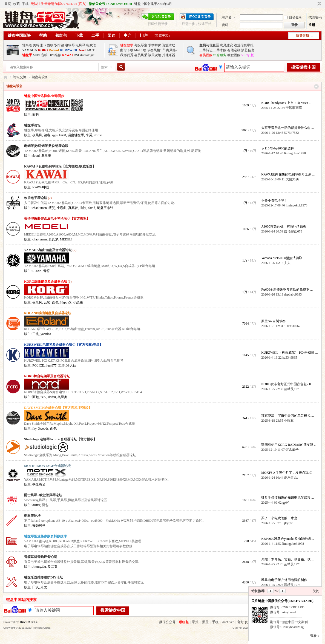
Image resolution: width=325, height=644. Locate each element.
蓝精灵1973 (292, 389)
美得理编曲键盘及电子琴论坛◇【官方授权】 (57, 219)
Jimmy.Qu (39, 567)
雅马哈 (27, 45)
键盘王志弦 (105, 208)
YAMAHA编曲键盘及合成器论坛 (48, 250)
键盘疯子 (292, 450)
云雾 (47, 302)
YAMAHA (30, 50)
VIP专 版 (248, 55)
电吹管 (91, 45)
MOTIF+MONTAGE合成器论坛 (47, 466)
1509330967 (292, 326)
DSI (76, 55)
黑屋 (205, 622)
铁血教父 (39, 484)
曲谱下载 (127, 50)
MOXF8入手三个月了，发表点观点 (287, 473)
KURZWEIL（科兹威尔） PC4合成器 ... (289, 353)
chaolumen (40, 208)
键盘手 (27, 55)
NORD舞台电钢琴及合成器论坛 (47, 376)
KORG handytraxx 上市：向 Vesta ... (286, 103)
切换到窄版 (319, 4)
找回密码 (315, 17)
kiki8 (63, 135)
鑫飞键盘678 (293, 231)
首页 (8, 4)
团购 (111, 36)
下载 (79, 36)
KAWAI (67, 55)
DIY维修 (55, 55)
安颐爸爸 (39, 526)
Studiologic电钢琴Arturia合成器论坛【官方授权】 (60, 439)
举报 (195, 622)
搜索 (104, 67)
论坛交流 (20, 77)
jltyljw (288, 523)
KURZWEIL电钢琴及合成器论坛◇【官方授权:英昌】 (63, 345)
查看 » (315, 636)
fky (34, 429)
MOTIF (92, 50)
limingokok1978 (295, 153)
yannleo (46, 334)
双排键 (59, 45)
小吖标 (289, 421)
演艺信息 (248, 50)
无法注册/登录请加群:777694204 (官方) (59, 4)
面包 (36, 115)
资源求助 (169, 45)
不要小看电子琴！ (274, 200)
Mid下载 (140, 50)
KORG (43, 50)
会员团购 (206, 55)
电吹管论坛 (32, 516)
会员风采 (141, 55)
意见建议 (226, 45)
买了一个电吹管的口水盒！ (281, 518)
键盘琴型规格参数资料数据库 (45, 536)
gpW (285, 503)
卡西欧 (48, 45)
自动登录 (293, 17)
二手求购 (220, 50)
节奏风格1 (154, 50)
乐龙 (44, 587)
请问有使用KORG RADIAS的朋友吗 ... (289, 445)
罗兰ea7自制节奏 (273, 321)
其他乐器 (169, 55)
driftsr (98, 135)
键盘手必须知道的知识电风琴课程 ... (287, 498)
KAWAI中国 (41, 187)
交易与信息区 (209, 45)
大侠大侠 (292, 179)
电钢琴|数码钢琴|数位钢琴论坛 (46, 146)
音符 (47, 271)
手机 (25, 4)
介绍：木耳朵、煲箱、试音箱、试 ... (287, 559)
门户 (144, 36)
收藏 (16, 4)
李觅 (89, 135)
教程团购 (234, 55)
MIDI (37, 55)
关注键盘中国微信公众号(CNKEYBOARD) (282, 601)
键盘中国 (5, 77)
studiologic (87, 55)
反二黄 (53, 567)
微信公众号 (167, 622)
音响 (44, 55)
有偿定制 (234, 50)
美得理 (38, 45)
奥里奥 (46, 156)
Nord (83, 50)
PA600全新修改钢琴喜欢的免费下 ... (287, 290)
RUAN (37, 271)
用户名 (226, 17)
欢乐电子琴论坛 (36, 198)
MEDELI (66, 239)
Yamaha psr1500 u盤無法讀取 (282, 258)
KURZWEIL (69, 50)
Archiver (228, 622)
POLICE (38, 365)
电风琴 (80, 45)
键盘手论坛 (32, 125)
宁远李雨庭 (294, 108)
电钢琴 (70, 45)
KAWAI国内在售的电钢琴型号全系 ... (288, 174)
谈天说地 (155, 55)
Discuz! (25, 622)
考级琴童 (141, 45)
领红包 (61, 36)
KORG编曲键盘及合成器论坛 (46, 282)
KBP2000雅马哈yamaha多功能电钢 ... (288, 539)
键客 (47, 135)
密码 (225, 25)
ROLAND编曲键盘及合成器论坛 (48, 313)
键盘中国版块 (19, 36)
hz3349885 (290, 358)
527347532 (291, 133)
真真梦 (73, 208)
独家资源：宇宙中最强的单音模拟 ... (287, 416)
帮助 (43, 36)
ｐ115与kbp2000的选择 (278, 148)
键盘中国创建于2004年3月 (153, 4)
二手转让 (206, 50)
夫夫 (287, 263)
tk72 (43, 397)
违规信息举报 (244, 45)
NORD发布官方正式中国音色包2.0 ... (288, 384)
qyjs (55, 135)
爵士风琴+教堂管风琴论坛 (43, 495)
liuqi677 (51, 365)
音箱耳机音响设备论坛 (41, 557)
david (36, 156)
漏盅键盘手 (76, 135)
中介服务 (220, 55)
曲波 (83, 208)
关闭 (316, 591)
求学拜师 (155, 45)
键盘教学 (127, 45)
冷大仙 (71, 365)
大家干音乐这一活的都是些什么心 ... (287, 128)
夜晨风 (37, 135)
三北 (36, 334)
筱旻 (52, 208)
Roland (54, 50)
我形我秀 (127, 55)
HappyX (66, 302)
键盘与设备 (15, 86)
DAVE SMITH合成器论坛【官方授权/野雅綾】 (58, 408)
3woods (43, 429)
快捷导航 (303, 36)
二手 (95, 36)
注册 (312, 25)
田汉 (36, 587)
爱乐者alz (291, 478)
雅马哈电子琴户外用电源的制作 (284, 580)
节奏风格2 (170, 50)
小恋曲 (62, 208)
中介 (128, 36)
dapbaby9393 (293, 294)
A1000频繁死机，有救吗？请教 (284, 226)
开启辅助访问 (314, 4)
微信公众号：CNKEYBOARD (110, 4)
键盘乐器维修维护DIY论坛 (44, 577)
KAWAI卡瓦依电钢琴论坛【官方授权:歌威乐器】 (60, 166)
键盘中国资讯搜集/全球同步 (44, 96)
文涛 (61, 365)
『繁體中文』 (162, 35)
